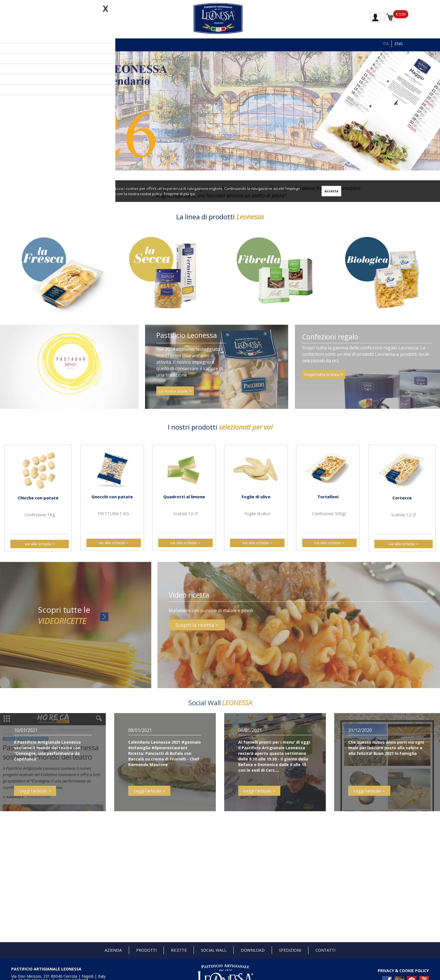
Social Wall (214, 950)
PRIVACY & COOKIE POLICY (403, 971)
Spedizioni (290, 950)
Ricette (179, 950)
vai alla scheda (38, 544)
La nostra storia (173, 396)
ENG (399, 44)
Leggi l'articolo (33, 795)
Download (253, 950)
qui (192, 194)
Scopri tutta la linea (322, 379)
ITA (386, 44)
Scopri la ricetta (195, 629)
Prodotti (146, 950)
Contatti (325, 950)
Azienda (113, 950)
